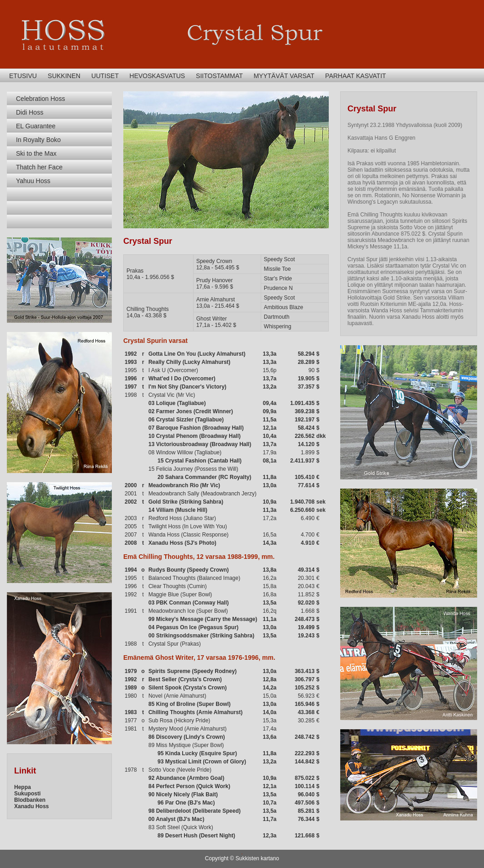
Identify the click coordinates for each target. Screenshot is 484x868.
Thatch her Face (39, 167)
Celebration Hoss (40, 99)
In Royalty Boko (38, 140)
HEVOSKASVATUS (158, 76)
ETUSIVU (23, 76)
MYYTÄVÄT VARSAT (284, 76)
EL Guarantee (36, 126)
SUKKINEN (64, 76)
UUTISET (105, 76)
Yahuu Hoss (33, 181)
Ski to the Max (36, 153)
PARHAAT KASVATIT (355, 76)
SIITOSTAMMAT (219, 76)
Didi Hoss (30, 112)
